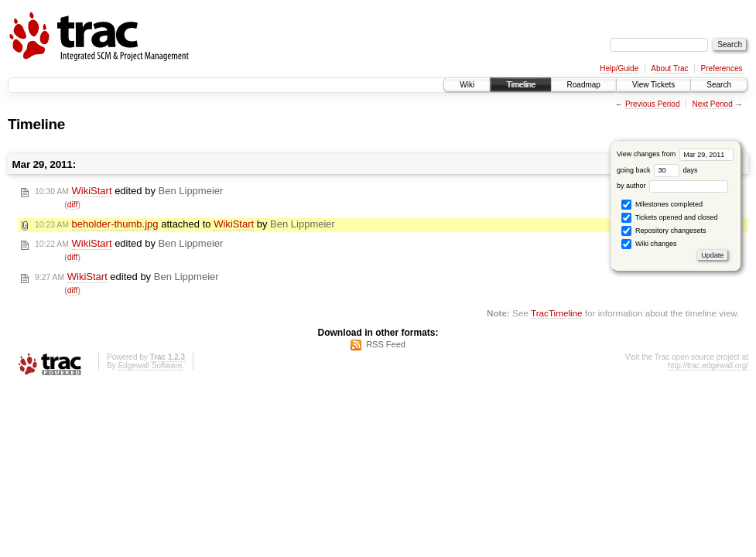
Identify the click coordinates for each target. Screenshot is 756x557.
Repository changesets (664, 231)
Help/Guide (619, 68)
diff (73, 205)
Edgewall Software (150, 366)
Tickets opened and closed (669, 218)
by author (672, 186)
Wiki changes (649, 244)
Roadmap (584, 85)
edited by (129, 191)
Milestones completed (662, 205)
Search (719, 85)
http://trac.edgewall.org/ (708, 366)
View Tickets (653, 85)
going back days (657, 170)
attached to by (185, 224)
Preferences (722, 68)
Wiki (467, 85)
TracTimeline (557, 313)
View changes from (675, 154)
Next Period (712, 104)
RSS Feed (386, 344)
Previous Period (653, 104)
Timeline (520, 85)
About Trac (669, 68)
